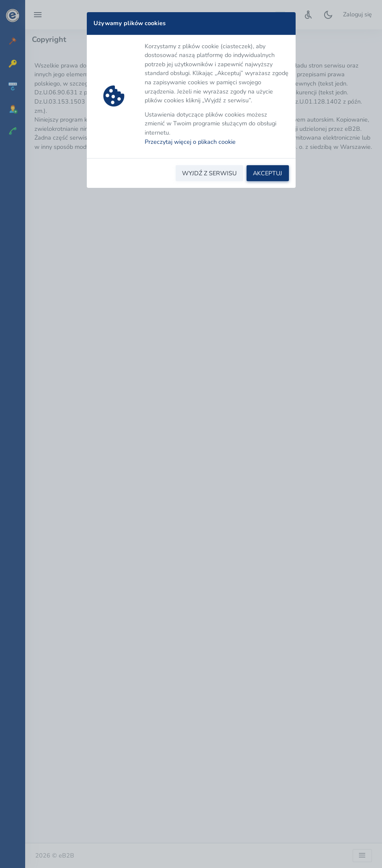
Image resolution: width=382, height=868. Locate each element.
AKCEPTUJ (268, 173)
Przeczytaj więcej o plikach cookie (190, 142)
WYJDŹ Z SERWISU (209, 173)
